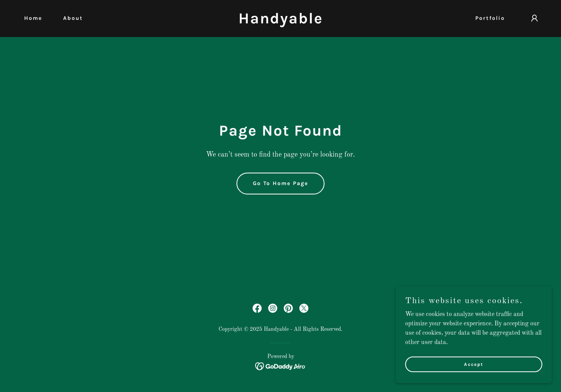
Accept (474, 364)
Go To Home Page (280, 183)
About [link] (73, 18)
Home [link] (33, 18)
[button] (535, 18)
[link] (280, 22)
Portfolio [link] (490, 18)
